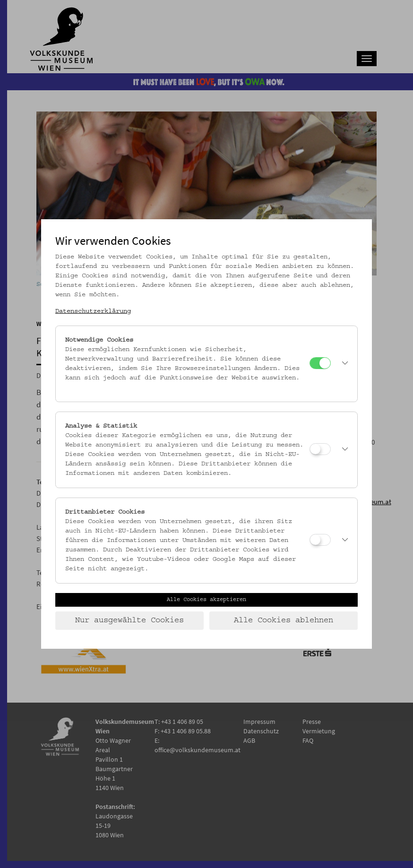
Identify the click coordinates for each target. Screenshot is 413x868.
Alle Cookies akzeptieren (206, 600)
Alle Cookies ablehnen (284, 620)
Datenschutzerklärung (93, 311)
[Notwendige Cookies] (320, 363)
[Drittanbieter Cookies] (320, 540)
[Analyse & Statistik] (320, 449)
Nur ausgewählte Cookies (129, 620)
